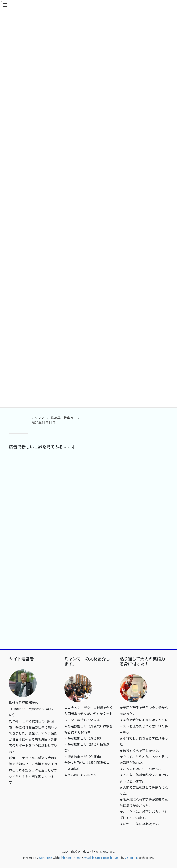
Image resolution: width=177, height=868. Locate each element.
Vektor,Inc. (131, 858)
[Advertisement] (88, 499)
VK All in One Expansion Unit (102, 858)
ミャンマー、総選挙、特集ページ (56, 418)
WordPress (46, 858)
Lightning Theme (70, 858)
